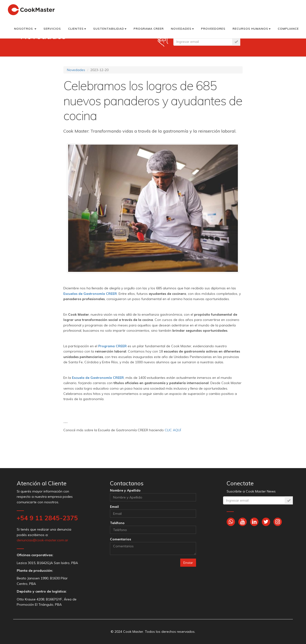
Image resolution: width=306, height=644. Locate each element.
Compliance (288, 29)
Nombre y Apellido (125, 490)
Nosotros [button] (25, 29)
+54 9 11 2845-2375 (47, 518)
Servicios (52, 29)
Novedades (76, 70)
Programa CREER (149, 29)
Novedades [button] (182, 29)
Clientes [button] (77, 29)
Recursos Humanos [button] (252, 29)
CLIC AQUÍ (173, 430)
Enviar (188, 563)
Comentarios (120, 539)
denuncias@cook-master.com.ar (42, 540)
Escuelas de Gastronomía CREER (90, 294)
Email (114, 507)
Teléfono (117, 523)
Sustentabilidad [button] (110, 29)
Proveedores (213, 29)
